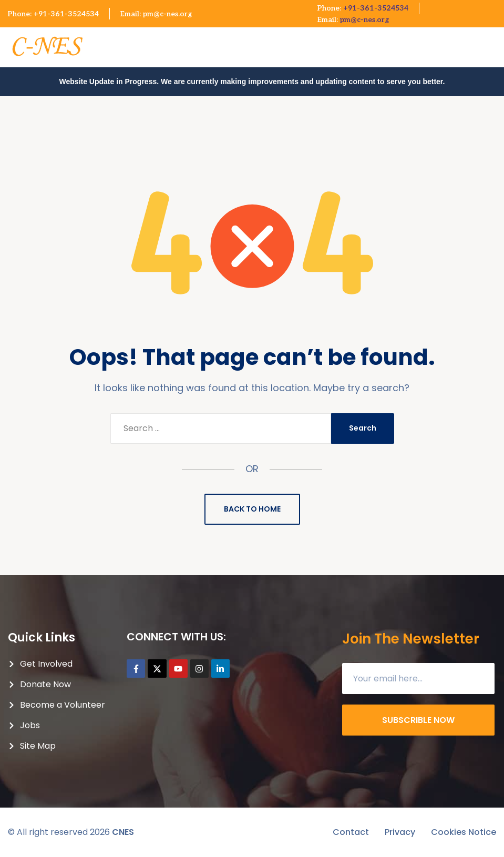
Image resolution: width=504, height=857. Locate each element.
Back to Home (252, 509)
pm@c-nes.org (167, 14)
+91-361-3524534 (66, 14)
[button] (495, 42)
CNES (123, 832)
